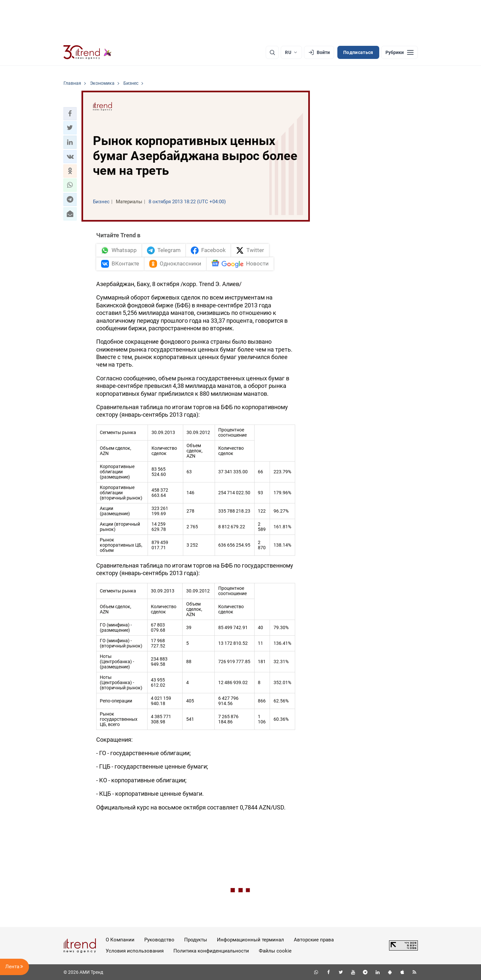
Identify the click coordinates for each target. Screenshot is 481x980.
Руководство (159, 940)
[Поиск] (272, 52)
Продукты (196, 940)
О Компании (120, 940)
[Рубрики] (400, 52)
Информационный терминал (250, 940)
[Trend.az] (88, 52)
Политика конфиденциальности (211, 951)
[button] (70, 114)
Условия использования (135, 951)
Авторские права (314, 940)
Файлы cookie (275, 951)
